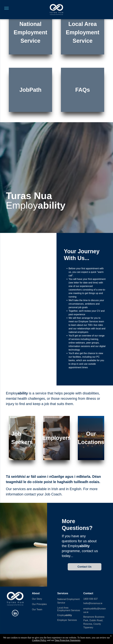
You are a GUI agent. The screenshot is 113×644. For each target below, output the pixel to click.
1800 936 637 (90, 599)
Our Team (37, 609)
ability (69, 615)
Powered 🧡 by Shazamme (56, 640)
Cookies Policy (48, 637)
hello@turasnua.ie (93, 603)
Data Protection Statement (99, 637)
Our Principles (39, 604)
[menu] (6, 8)
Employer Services (67, 620)
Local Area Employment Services (69, 609)
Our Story (37, 599)
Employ (61, 615)
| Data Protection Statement (65, 637)
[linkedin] (15, 613)
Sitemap (37, 637)
